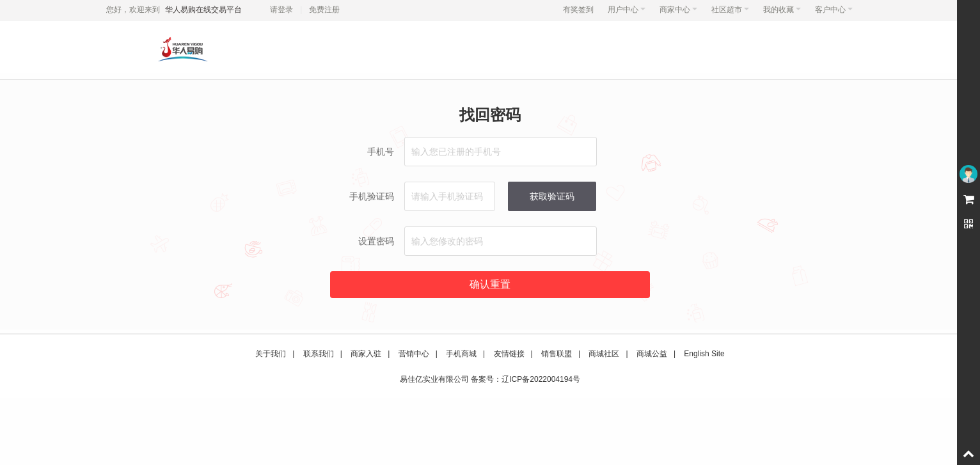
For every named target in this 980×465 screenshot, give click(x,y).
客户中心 (834, 10)
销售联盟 (557, 354)
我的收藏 (782, 10)
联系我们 (319, 354)
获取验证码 (552, 196)
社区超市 (730, 10)
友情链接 (509, 354)
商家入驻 (366, 354)
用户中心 (627, 10)
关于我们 (271, 354)
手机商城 (461, 354)
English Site (704, 354)
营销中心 (414, 354)
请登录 (281, 10)
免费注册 (324, 10)
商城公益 (652, 354)
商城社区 (604, 354)
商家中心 (678, 10)
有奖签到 (578, 10)
